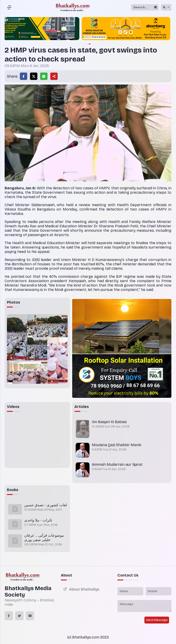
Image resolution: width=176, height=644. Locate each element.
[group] (88, 29)
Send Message (157, 620)
